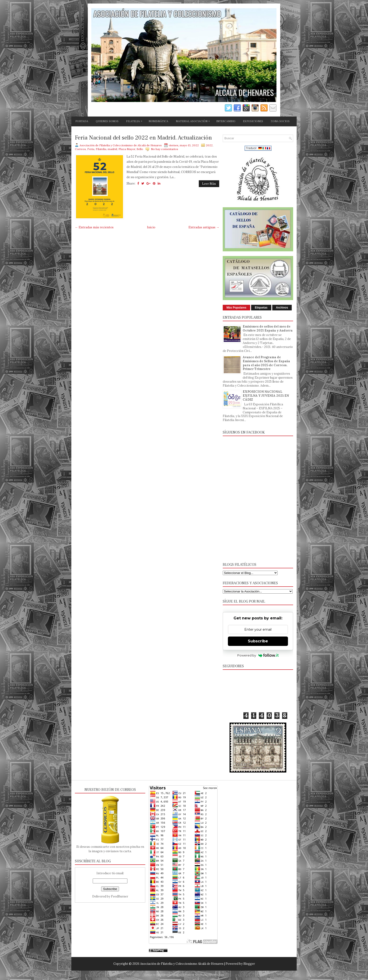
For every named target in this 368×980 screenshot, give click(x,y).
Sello (140, 149)
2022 (209, 145)
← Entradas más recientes (94, 227)
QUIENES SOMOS (107, 121)
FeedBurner (120, 896)
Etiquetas (261, 308)
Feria (91, 149)
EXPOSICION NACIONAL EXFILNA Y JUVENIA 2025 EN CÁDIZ (266, 396)
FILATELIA (135, 121)
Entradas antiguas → (204, 227)
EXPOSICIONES (253, 121)
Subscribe (258, 641)
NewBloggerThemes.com (209, 975)
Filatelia (101, 149)
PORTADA (82, 121)
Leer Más (209, 184)
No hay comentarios (165, 149)
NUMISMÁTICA (158, 121)
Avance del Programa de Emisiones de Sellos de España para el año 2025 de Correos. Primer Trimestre (266, 363)
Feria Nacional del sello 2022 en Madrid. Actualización (143, 138)
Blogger (249, 964)
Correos (80, 149)
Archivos (282, 308)
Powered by (258, 655)
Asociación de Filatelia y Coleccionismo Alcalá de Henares (182, 964)
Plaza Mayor (127, 149)
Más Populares (236, 308)
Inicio (151, 227)
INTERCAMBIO (226, 121)
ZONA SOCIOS (280, 121)
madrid (112, 149)
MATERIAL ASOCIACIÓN (194, 121)
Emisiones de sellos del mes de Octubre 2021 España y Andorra (268, 328)
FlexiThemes (164, 975)
